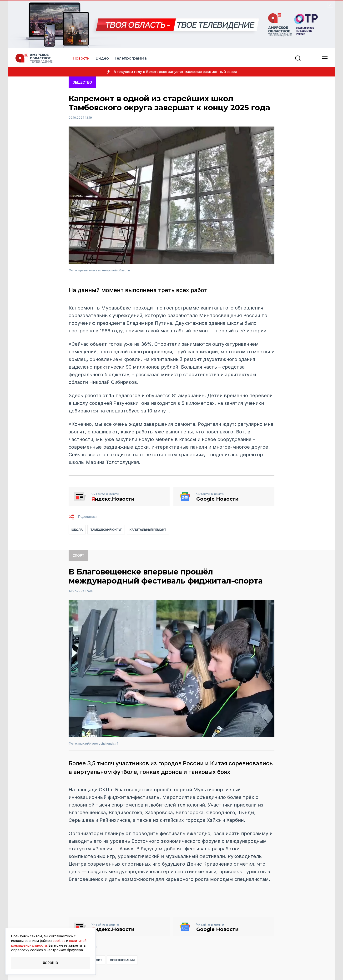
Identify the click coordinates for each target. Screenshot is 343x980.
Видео (102, 58)
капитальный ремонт (148, 530)
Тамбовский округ (106, 530)
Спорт (78, 556)
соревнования (122, 960)
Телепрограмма (131, 58)
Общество (82, 82)
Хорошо (50, 963)
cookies (59, 941)
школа (77, 530)
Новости (81, 58)
